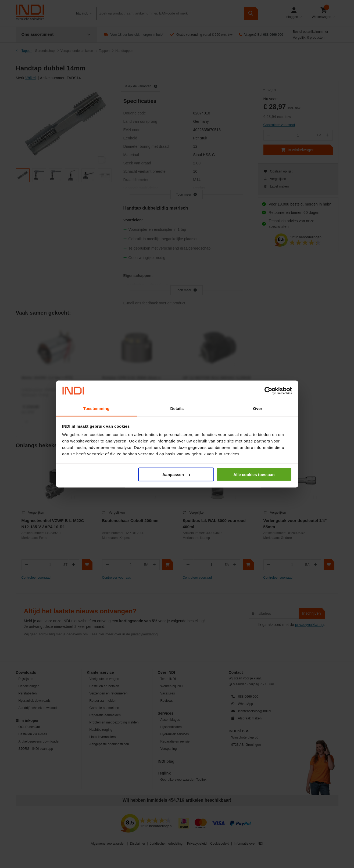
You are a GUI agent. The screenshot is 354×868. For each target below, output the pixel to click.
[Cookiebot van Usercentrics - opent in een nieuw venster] (268, 391)
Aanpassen (176, 474)
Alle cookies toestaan (254, 474)
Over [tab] (258, 408)
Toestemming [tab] (96, 408)
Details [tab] (177, 408)
